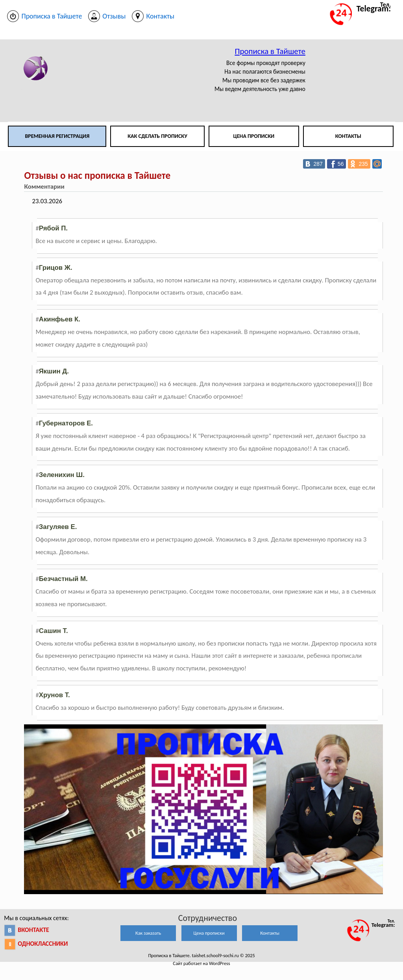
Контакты (348, 136)
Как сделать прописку (157, 136)
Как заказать (148, 933)
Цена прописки (254, 136)
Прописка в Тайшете (270, 51)
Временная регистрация (57, 136)
